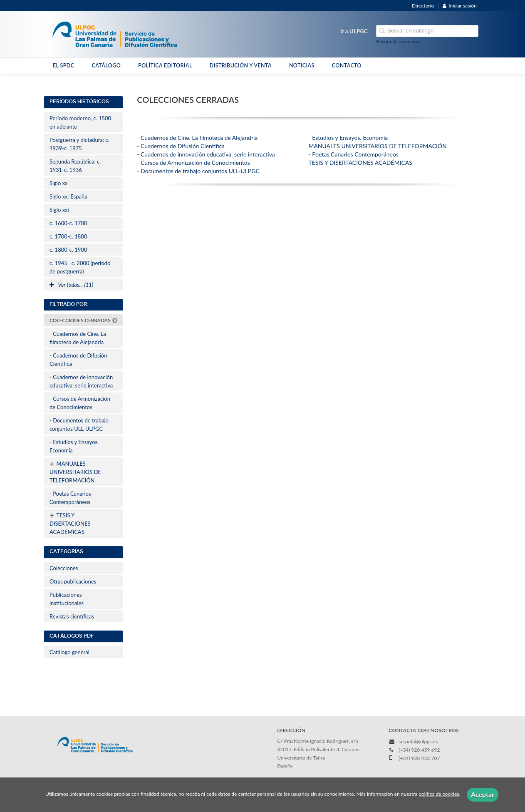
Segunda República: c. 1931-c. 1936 (75, 166)
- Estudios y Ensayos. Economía (74, 446)
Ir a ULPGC (354, 31)
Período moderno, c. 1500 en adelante (80, 122)
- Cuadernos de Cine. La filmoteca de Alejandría (78, 338)
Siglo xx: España (68, 196)
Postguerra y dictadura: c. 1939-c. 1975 (79, 144)
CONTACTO (347, 66)
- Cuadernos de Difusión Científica (78, 360)
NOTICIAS (302, 66)
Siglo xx (59, 183)
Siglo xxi (59, 210)
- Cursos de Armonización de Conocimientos (80, 403)
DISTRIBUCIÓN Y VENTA (241, 66)
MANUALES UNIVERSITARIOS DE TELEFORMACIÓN (75, 471)
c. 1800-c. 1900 (68, 250)
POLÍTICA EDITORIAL (165, 66)
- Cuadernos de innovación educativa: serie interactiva (81, 381)
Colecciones (64, 568)
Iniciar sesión (460, 6)
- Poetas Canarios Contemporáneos (70, 498)
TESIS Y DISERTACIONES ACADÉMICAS (70, 523)
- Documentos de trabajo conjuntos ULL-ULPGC (79, 425)
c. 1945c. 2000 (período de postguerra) (80, 267)
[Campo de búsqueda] (427, 31)
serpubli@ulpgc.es (418, 741)
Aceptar (483, 794)
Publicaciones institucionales (67, 599)
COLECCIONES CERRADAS (84, 320)
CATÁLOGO (106, 66)
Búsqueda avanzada (398, 41)
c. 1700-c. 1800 (68, 236)
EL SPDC (63, 66)
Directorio (423, 6)
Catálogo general (69, 652)
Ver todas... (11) (71, 285)
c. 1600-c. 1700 (68, 223)
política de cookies (439, 794)
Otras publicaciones (73, 581)
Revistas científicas (72, 616)
